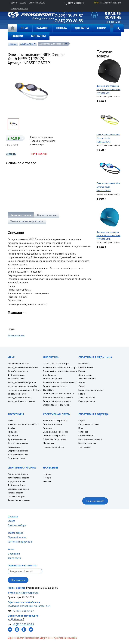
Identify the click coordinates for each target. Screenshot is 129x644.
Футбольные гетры (17, 439)
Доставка (13, 517)
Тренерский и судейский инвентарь (60, 371)
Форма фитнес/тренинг (19, 500)
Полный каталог (95, 501)
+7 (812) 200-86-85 (23, 624)
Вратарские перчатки (18, 454)
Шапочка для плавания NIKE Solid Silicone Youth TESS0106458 (109, 236)
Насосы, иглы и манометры (56, 364)
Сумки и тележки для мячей (57, 405)
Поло (81, 428)
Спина (81, 386)
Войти (96, 3)
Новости (14, 3)
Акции (11, 549)
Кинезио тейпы (86, 367)
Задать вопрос (15, 533)
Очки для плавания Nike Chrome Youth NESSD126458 (108, 187)
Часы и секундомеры (18, 443)
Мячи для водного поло (19, 398)
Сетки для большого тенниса (57, 401)
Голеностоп (84, 364)
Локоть (82, 382)
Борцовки (48, 428)
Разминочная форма (18, 474)
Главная (12, 28)
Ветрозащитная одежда (90, 439)
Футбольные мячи (16, 375)
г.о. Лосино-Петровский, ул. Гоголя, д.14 (29, 606)
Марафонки (49, 443)
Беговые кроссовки (52, 424)
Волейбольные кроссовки (55, 432)
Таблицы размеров (19, 9)
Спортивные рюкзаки (18, 451)
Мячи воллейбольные (18, 364)
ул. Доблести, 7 (16, 619)
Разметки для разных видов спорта (60, 367)
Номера (47, 478)
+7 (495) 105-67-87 (23, 611)
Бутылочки (13, 436)
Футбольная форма (17, 485)
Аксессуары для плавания (52, 44)
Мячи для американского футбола (24, 390)
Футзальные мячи (16, 379)
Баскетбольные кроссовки (56, 421)
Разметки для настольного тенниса (60, 382)
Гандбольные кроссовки (55, 436)
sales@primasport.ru (27, 593)
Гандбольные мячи (17, 394)
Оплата (11, 521)
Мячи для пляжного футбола (22, 382)
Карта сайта (14, 558)
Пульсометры (14, 447)
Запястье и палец (87, 398)
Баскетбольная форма (18, 489)
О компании (14, 554)
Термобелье (84, 447)
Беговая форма (15, 493)
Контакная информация (20, 542)
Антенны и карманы (52, 379)
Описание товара (21, 215)
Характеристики (47, 215)
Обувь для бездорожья (55, 439)
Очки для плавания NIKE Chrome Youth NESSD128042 (108, 138)
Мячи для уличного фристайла (22, 386)
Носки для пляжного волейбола (23, 424)
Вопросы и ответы (37, 3)
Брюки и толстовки (87, 443)
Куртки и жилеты (86, 436)
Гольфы (11, 428)
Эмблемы (48, 481)
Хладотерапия (85, 375)
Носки (10, 421)
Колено (82, 371)
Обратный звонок (17, 537)
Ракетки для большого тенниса (58, 397)
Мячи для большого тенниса (21, 401)
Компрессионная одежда (91, 390)
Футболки (83, 432)
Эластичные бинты (87, 379)
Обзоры (23, 3)
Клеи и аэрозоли (87, 401)
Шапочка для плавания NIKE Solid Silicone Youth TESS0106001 (109, 89)
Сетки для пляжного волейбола (58, 394)
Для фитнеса (49, 375)
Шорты (82, 421)
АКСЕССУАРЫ (27, 44)
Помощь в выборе (17, 525)
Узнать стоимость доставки (27, 221)
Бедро (82, 394)
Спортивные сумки (17, 458)
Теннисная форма (16, 496)
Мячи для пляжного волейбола (23, 367)
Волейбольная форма (18, 478)
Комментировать (16, 335)
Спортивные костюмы (89, 424)
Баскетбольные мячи (18, 371)
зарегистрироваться (112, 3)
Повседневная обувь (53, 447)
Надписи (47, 474)
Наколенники (14, 432)
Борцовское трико (17, 481)
